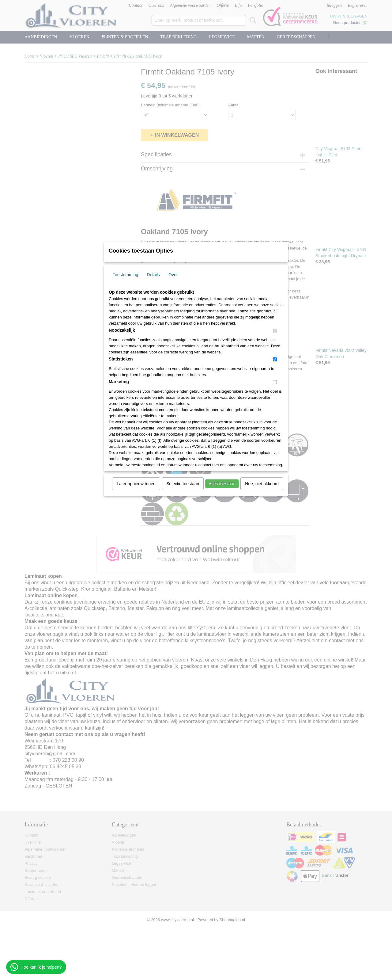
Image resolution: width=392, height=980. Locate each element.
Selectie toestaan (183, 484)
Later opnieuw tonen (136, 484)
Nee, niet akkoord (262, 484)
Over (173, 275)
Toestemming (125, 275)
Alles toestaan (222, 484)
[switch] (275, 331)
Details (153, 275)
